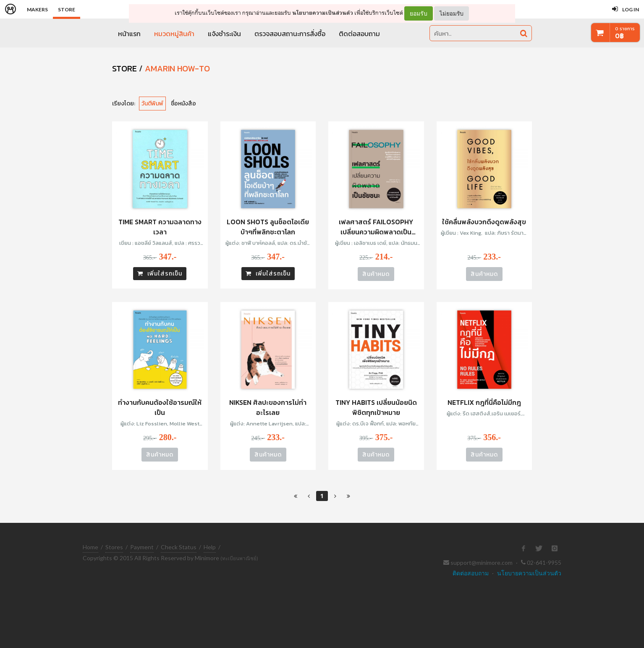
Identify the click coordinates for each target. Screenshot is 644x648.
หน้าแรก (129, 34)
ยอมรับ (419, 13)
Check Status (179, 547)
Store (67, 9)
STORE (124, 68)
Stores (114, 547)
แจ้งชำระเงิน (224, 34)
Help (210, 547)
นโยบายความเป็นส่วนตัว (323, 13)
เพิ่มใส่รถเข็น (160, 274)
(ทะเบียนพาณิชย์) (239, 558)
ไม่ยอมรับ (452, 13)
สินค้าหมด (376, 274)
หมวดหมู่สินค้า (174, 34)
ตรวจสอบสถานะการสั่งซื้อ (290, 34)
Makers (37, 9)
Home (90, 547)
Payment (142, 547)
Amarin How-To (177, 68)
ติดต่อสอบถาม (359, 34)
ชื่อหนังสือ (183, 104)
